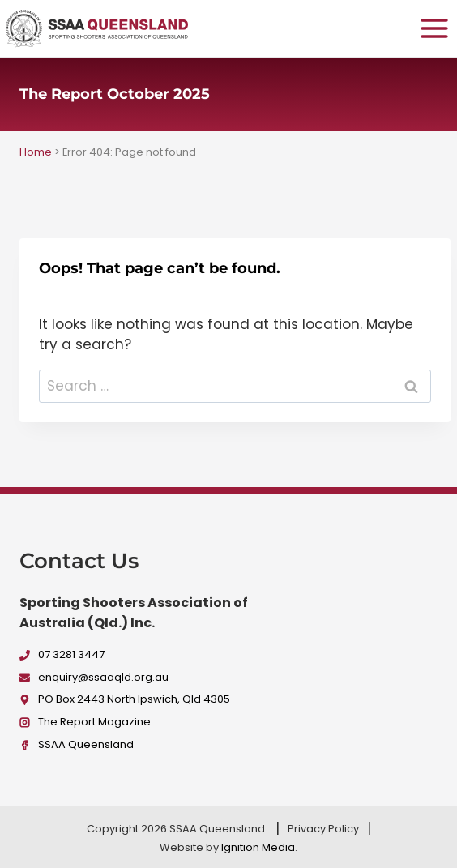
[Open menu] (434, 28)
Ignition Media (258, 847)
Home (36, 152)
